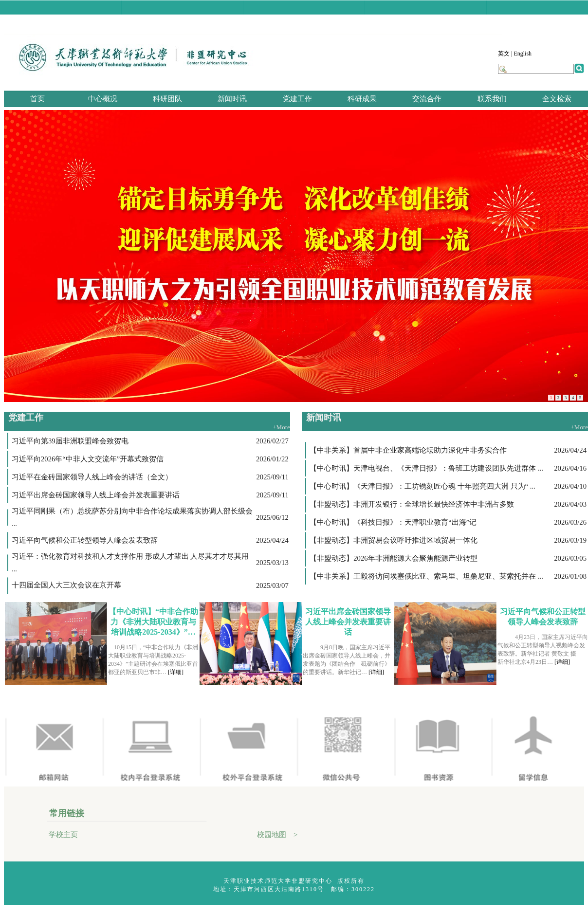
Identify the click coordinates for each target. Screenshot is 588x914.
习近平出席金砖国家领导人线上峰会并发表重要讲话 (96, 495)
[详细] (176, 672)
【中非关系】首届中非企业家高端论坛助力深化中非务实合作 (408, 450)
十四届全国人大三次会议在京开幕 (66, 585)
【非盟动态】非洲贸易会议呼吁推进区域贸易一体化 (394, 540)
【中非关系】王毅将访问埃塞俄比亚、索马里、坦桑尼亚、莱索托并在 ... (426, 576)
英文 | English (515, 54)
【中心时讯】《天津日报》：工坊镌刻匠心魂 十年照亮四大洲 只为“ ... (423, 486)
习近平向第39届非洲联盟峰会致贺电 (70, 441)
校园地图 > (277, 835)
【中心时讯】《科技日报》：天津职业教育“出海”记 (393, 522)
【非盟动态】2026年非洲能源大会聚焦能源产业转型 (393, 558)
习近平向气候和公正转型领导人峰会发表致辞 (85, 540)
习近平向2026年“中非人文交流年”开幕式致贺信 (88, 459)
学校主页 (63, 835)
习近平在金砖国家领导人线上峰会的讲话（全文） (92, 477)
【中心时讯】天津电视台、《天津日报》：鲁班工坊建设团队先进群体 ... (426, 468)
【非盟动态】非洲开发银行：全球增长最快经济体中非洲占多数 (412, 504)
